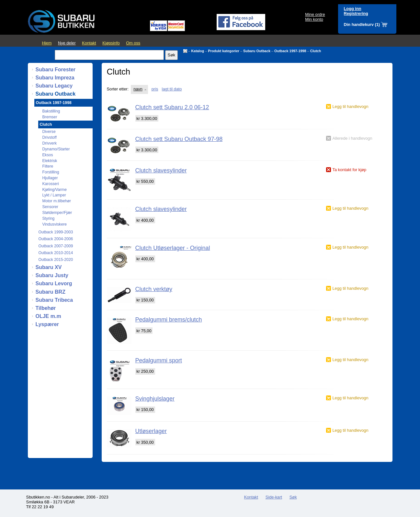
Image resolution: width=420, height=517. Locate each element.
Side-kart (274, 497)
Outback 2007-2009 (56, 246)
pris (155, 89)
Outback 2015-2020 (56, 260)
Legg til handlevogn (351, 106)
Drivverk (50, 143)
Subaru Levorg (54, 283)
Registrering (356, 13)
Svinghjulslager (155, 399)
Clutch (316, 51)
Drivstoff (50, 137)
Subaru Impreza (55, 78)
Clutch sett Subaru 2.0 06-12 (172, 107)
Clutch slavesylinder (161, 170)
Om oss (133, 43)
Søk (293, 497)
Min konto (314, 19)
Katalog (198, 51)
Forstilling (51, 172)
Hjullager (50, 178)
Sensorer (50, 207)
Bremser (50, 117)
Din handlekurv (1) (362, 24)
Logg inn (353, 9)
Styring (49, 218)
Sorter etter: (118, 89)
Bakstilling (51, 111)
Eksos (48, 155)
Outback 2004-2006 (56, 239)
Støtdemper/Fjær (57, 213)
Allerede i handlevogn (352, 138)
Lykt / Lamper (54, 195)
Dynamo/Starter (56, 149)
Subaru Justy (52, 275)
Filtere (48, 166)
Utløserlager (151, 431)
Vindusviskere (55, 224)
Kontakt (89, 43)
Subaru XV (49, 267)
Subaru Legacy (54, 86)
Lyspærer (47, 324)
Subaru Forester (56, 70)
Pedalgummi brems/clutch (169, 320)
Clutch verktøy (154, 289)
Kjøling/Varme (55, 190)
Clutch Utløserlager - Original (173, 248)
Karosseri (51, 184)
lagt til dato (172, 89)
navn (138, 89)
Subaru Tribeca (54, 300)
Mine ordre (315, 14)
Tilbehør (46, 308)
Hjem (47, 43)
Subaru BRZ (51, 292)
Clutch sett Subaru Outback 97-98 (179, 139)
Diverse (49, 132)
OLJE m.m (48, 316)
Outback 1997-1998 (290, 51)
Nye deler (67, 43)
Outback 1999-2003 (56, 232)
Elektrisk (50, 161)
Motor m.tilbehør (57, 201)
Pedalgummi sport (159, 360)
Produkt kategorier (224, 51)
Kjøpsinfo (111, 43)
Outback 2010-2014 (56, 253)
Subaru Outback (257, 51)
